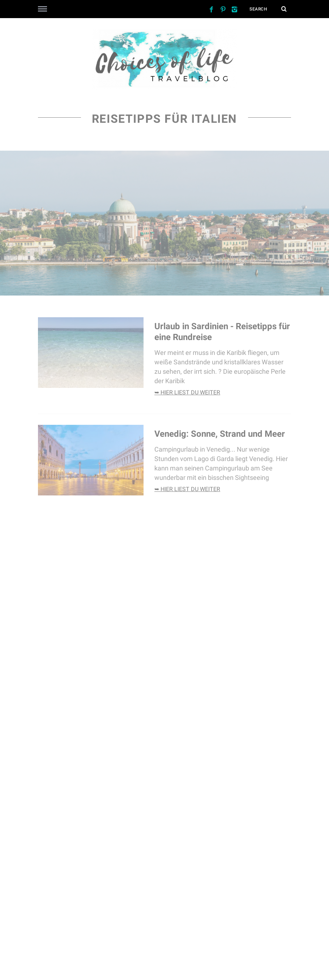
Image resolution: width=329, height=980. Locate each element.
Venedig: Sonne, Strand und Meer (221, 434)
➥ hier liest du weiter (187, 392)
